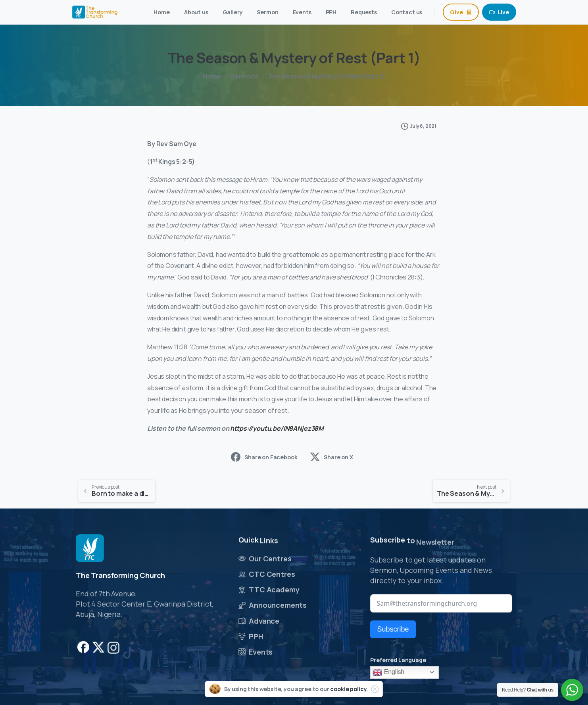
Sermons (245, 76)
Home (212, 76)
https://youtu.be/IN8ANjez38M (277, 428)
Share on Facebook (264, 457)
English (388, 672)
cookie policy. (349, 689)
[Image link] (90, 549)
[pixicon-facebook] (83, 650)
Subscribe (393, 629)
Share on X (331, 457)
